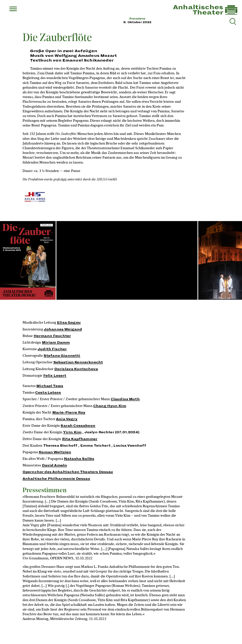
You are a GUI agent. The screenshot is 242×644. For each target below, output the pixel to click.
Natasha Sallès (79, 459)
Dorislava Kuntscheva (76, 369)
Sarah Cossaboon (78, 426)
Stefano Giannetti (62, 356)
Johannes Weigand (63, 329)
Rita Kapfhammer (80, 439)
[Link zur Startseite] (231, 14)
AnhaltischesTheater (198, 10)
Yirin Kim (72, 432)
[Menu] (13, 9)
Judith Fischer (52, 349)
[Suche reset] (232, 21)
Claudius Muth (125, 399)
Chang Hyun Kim (110, 406)
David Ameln (55, 465)
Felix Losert (55, 376)
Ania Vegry (67, 419)
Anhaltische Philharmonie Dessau (56, 479)
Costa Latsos (48, 393)
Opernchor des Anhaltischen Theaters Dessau (68, 472)
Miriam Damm (56, 343)
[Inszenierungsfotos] (121, 261)
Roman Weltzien (55, 452)
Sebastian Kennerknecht (78, 362)
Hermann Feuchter (52, 336)
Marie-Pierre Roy (69, 413)
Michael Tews (50, 386)
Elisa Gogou (69, 323)
